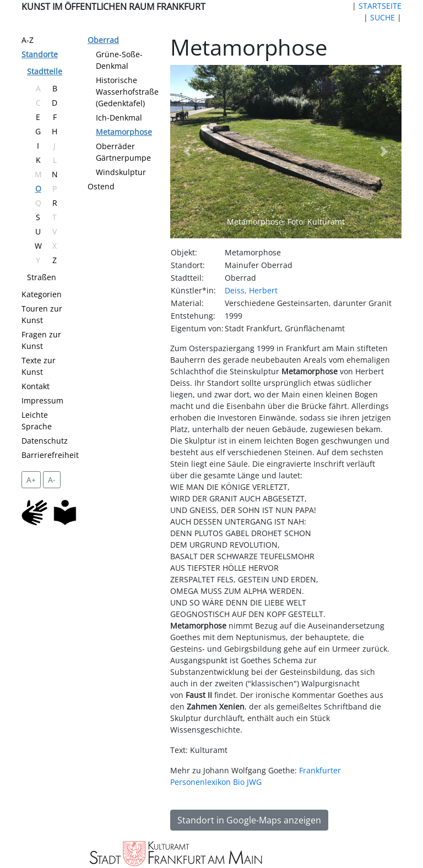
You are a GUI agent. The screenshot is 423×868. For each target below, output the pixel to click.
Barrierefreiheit (50, 455)
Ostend (101, 186)
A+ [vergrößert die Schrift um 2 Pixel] (31, 480)
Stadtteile (45, 71)
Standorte (40, 54)
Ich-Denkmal (119, 118)
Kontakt (36, 386)
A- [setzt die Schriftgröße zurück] (52, 480)
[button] (188, 152)
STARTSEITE (380, 6)
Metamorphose (124, 132)
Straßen (42, 277)
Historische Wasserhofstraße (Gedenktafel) (127, 92)
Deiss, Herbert (251, 290)
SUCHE (383, 17)
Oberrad (103, 40)
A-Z (28, 40)
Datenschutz (45, 441)
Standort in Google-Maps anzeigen (249, 820)
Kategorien (42, 294)
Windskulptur (121, 172)
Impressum (42, 400)
